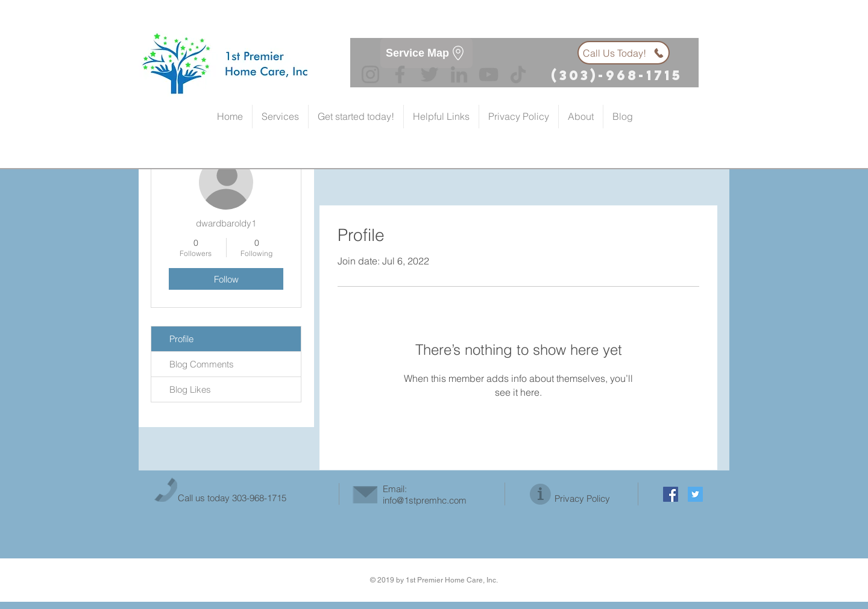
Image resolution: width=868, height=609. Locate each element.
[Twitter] (429, 74)
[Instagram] (370, 74)
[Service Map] (426, 53)
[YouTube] (489, 74)
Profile (181, 339)
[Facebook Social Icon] (671, 494)
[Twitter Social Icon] (695, 494)
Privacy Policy (582, 498)
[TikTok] (518, 74)
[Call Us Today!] (624, 53)
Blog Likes (190, 389)
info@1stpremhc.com (425, 500)
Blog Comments (202, 364)
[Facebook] (400, 74)
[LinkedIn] (459, 74)
